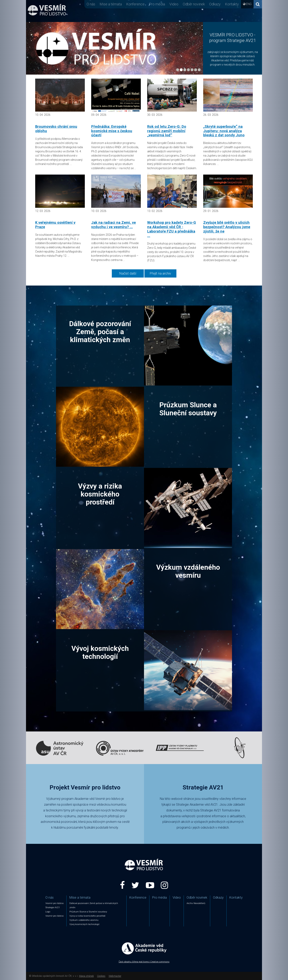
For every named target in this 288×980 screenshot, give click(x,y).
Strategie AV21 (203, 787)
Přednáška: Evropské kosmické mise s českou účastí (112, 131)
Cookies (101, 976)
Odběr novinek (194, 4)
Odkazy (215, 4)
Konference (135, 4)
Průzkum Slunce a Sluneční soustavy (188, 409)
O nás (91, 4)
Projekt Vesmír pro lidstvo (85, 787)
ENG (249, 4)
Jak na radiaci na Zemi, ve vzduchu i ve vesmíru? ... (113, 225)
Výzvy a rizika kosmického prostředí (100, 494)
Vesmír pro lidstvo (54, 903)
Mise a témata (111, 4)
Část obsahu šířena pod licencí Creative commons (144, 962)
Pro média (157, 4)
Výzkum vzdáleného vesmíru (188, 571)
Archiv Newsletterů (196, 903)
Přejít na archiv (160, 273)
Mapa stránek (86, 976)
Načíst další (128, 273)
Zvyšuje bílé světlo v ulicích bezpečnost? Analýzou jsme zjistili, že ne (227, 227)
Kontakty (232, 4)
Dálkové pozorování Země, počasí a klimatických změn (100, 332)
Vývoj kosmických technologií (100, 653)
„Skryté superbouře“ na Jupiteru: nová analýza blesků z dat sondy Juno (224, 131)
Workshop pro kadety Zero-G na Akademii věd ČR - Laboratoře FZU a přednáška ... (172, 229)
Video (174, 4)
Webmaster (115, 976)
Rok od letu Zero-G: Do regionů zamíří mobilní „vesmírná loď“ (167, 131)
